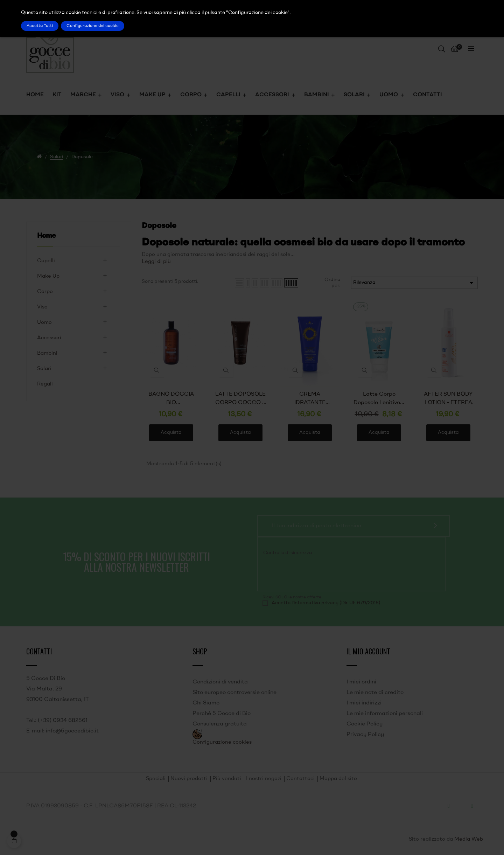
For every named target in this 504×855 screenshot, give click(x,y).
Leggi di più (156, 262)
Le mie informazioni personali (385, 714)
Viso (42, 307)
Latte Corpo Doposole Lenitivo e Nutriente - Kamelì (379, 399)
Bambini (47, 353)
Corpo (45, 292)
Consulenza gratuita (220, 724)
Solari (44, 369)
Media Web (469, 839)
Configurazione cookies (222, 742)
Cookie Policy (365, 724)
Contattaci (300, 779)
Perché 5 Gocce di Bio (222, 714)
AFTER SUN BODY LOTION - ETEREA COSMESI (448, 399)
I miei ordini (361, 682)
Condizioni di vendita (220, 682)
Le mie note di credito (375, 693)
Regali (45, 384)
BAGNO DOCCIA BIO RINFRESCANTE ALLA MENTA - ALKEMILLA (171, 399)
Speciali (156, 779)
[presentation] (310, 572)
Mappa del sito (338, 779)
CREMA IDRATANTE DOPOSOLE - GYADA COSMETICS (310, 399)
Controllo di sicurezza (288, 553)
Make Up (48, 276)
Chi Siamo (206, 703)
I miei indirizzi (364, 703)
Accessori (49, 338)
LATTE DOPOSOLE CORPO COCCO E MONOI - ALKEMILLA (240, 399)
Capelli (46, 261)
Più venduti (227, 779)
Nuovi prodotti (189, 779)
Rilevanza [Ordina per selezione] (414, 283)
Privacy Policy (365, 735)
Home (46, 236)
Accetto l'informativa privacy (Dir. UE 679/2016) (326, 603)
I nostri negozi (264, 779)
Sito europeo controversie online (234, 693)
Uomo (44, 323)
